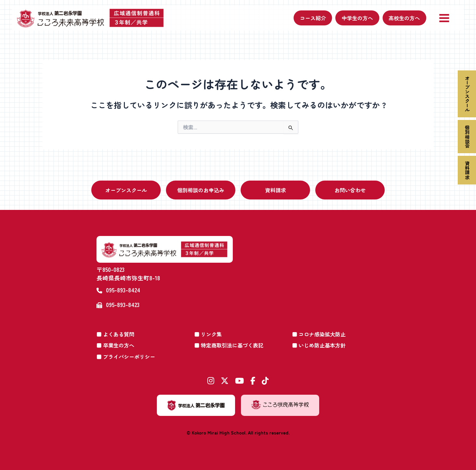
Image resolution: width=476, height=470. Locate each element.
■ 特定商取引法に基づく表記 (229, 345)
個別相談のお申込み (201, 190)
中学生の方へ (357, 18)
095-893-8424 (123, 290)
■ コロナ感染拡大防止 (319, 334)
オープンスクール (467, 94)
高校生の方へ (404, 18)
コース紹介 (313, 18)
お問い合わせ (350, 190)
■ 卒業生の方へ (115, 345)
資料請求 (467, 170)
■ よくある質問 (115, 334)
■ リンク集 (208, 334)
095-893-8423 (123, 305)
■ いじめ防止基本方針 (319, 345)
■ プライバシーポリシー (126, 357)
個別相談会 (467, 137)
